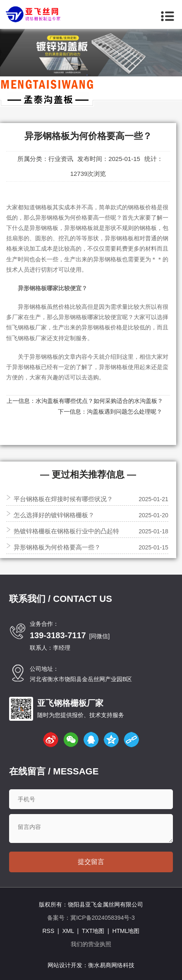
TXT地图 (93, 931)
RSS (48, 931)
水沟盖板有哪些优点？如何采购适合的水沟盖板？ (99, 401)
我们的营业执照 (91, 944)
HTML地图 (126, 931)
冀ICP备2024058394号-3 (103, 918)
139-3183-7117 (58, 635)
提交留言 (91, 862)
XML (68, 931)
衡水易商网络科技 (111, 965)
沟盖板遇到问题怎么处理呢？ (125, 412)
